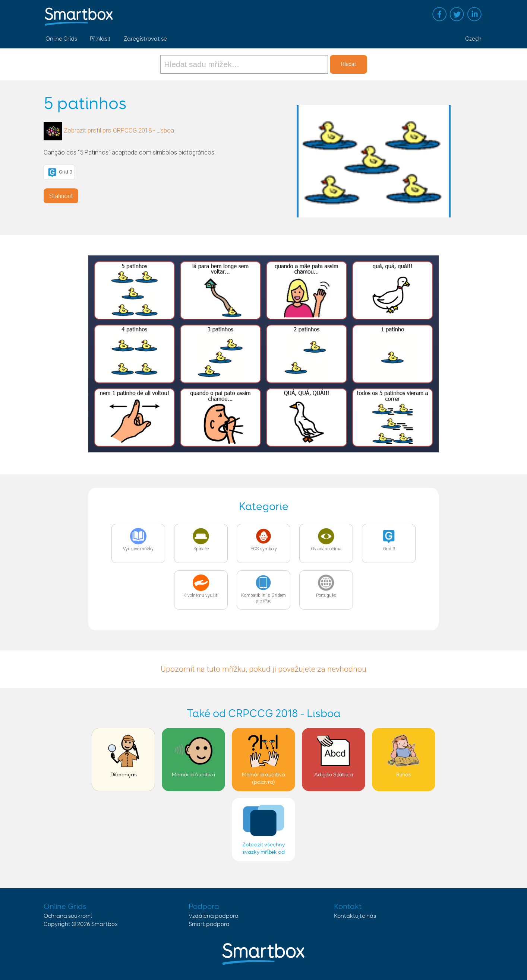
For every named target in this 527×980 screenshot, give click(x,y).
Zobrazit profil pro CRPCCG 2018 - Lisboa (119, 130)
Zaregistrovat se (145, 39)
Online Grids (61, 39)
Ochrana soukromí (68, 916)
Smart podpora (209, 924)
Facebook (439, 14)
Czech (473, 39)
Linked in (474, 14)
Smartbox (105, 924)
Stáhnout (61, 196)
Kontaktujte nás (355, 916)
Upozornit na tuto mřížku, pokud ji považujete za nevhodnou (263, 669)
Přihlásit (100, 39)
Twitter (457, 14)
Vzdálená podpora (214, 916)
